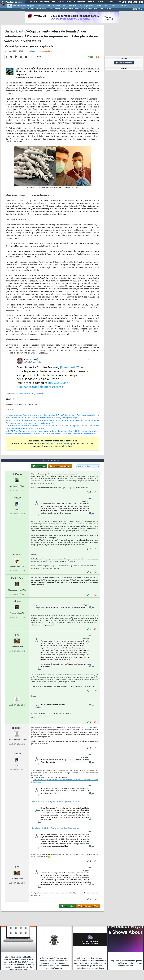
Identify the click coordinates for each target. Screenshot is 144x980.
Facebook (40, 394)
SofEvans (17, 474)
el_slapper (17, 728)
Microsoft (56, 6)
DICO (101, 9)
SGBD (99, 6)
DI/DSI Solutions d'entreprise (23, 6)
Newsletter (80, 2)
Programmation (89, 6)
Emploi (91, 2)
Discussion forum (124, 63)
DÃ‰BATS (88, 9)
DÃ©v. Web (72, 6)
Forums (34, 2)
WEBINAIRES (41, 9)
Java (64, 6)
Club (118, 2)
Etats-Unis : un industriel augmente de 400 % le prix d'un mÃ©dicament (57, 802)
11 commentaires (46, 51)
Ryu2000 (17, 498)
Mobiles (114, 6)
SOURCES (79, 9)
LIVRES (50, 9)
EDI (80, 6)
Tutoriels (45, 2)
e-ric (17, 635)
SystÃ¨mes (123, 6)
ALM (49, 6)
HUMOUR (109, 9)
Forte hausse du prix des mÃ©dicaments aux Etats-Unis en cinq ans (56, 828)
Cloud (38, 6)
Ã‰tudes (101, 2)
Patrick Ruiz (31, 51)
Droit (111, 2)
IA (44, 6)
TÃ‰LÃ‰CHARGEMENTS (64, 9)
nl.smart (17, 555)
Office (106, 6)
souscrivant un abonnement (58, 444)
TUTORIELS (25, 9)
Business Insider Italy (24, 394)
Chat (69, 2)
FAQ (54, 2)
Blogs (61, 2)
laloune (17, 601)
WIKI (96, 9)
